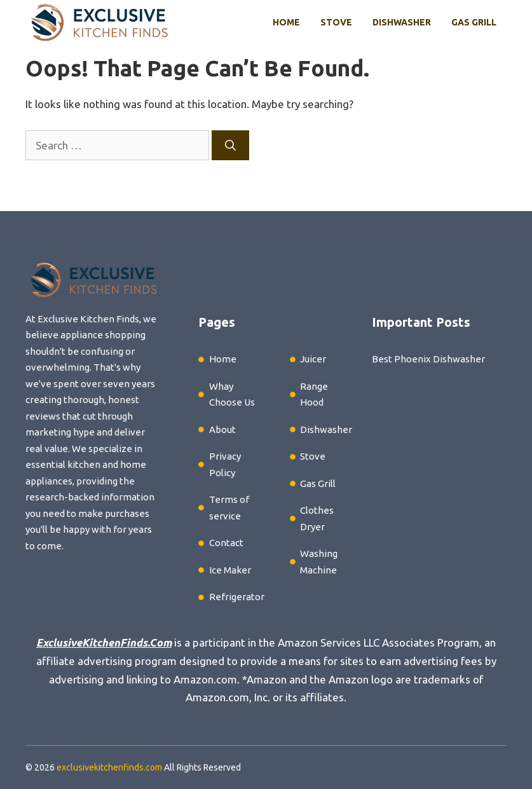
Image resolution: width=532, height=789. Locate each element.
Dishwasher (402, 22)
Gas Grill (474, 22)
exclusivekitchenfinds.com (109, 767)
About (222, 429)
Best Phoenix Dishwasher (428, 359)
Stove (336, 22)
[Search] (230, 146)
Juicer (313, 359)
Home (286, 22)
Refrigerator (237, 597)
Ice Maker (230, 570)
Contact (226, 543)
